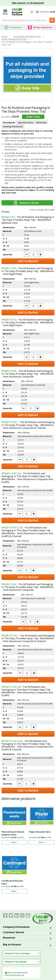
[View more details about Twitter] (11, 915)
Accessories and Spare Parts (27, 36)
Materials (41, 122)
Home (4, 36)
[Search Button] (52, 20)
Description (9, 122)
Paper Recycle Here (40, 832)
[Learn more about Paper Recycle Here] (42, 842)
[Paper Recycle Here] (42, 825)
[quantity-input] (33, 254)
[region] (14, 817)
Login (32, 12)
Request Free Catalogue (17, 953)
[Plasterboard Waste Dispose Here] (14, 825)
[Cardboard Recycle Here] (14, 874)
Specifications (26, 122)
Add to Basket (28, 261)
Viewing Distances (13, 126)
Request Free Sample (16, 962)
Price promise (16, 27)
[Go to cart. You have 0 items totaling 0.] (47, 12)
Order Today (33, 117)
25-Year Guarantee (42, 27)
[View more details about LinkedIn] (17, 915)
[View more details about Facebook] (5, 915)
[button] (32, 12)
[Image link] (22, 915)
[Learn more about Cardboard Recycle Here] (14, 891)
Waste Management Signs (14, 39)
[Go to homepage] (17, 12)
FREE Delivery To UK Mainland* (28, 3)
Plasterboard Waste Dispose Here (13, 833)
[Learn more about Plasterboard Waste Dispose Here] (14, 842)
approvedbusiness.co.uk (14, 975)
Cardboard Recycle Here (12, 882)
